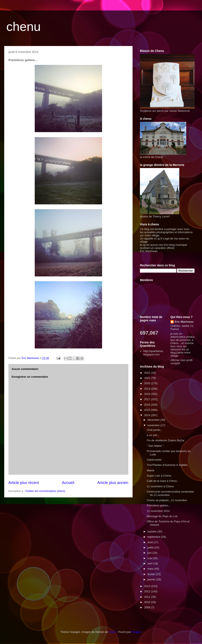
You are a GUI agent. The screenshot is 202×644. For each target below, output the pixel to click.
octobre (152, 532)
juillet (151, 547)
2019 (148, 389)
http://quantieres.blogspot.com (153, 353)
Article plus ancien (113, 483)
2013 (148, 586)
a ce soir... (153, 435)
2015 (148, 410)
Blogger (136, 632)
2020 (148, 383)
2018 (148, 394)
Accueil (68, 483)
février (152, 574)
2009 (148, 607)
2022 (148, 373)
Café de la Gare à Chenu (162, 481)
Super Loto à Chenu (159, 476)
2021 (148, 378)
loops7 (113, 632)
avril (150, 563)
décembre (154, 420)
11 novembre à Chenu (160, 486)
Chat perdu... (155, 430)
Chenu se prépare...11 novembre (167, 500)
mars (151, 569)
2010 (148, 602)
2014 (148, 415)
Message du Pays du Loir (162, 516)
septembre (154, 537)
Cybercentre (154, 460)
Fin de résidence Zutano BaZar (165, 440)
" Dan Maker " (155, 446)
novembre (154, 425)
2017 (148, 399)
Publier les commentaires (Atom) (45, 491)
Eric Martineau (184, 322)
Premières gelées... (158, 505)
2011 (148, 597)
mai (150, 558)
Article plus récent (24, 483)
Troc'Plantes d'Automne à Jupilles (167, 465)
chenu (23, 27)
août (151, 542)
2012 (148, 591)
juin (150, 553)
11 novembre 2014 (158, 511)
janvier (152, 579)
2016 (148, 405)
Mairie (150, 470)
